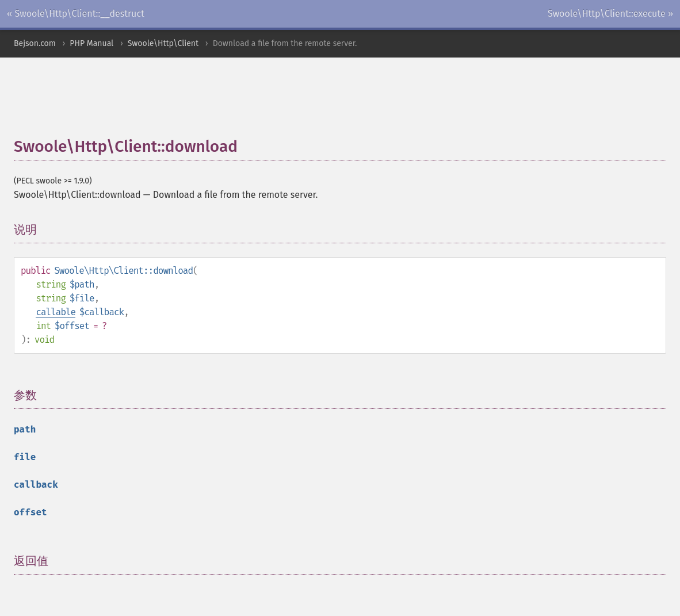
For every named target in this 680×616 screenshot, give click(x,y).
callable (56, 312)
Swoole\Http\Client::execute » (610, 14)
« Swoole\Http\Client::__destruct (76, 14)
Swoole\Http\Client (163, 43)
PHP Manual (91, 43)
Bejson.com (35, 43)
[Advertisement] (293, 103)
